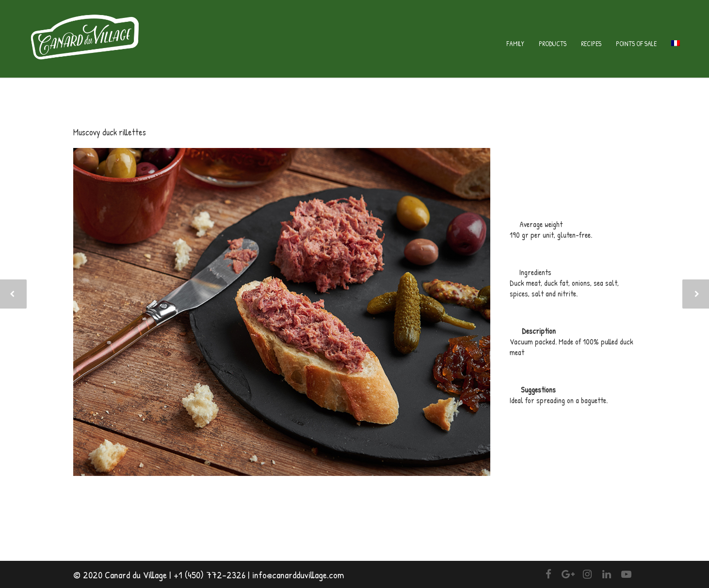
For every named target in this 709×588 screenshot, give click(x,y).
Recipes (591, 43)
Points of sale (636, 43)
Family (515, 43)
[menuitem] (676, 43)
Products (553, 43)
